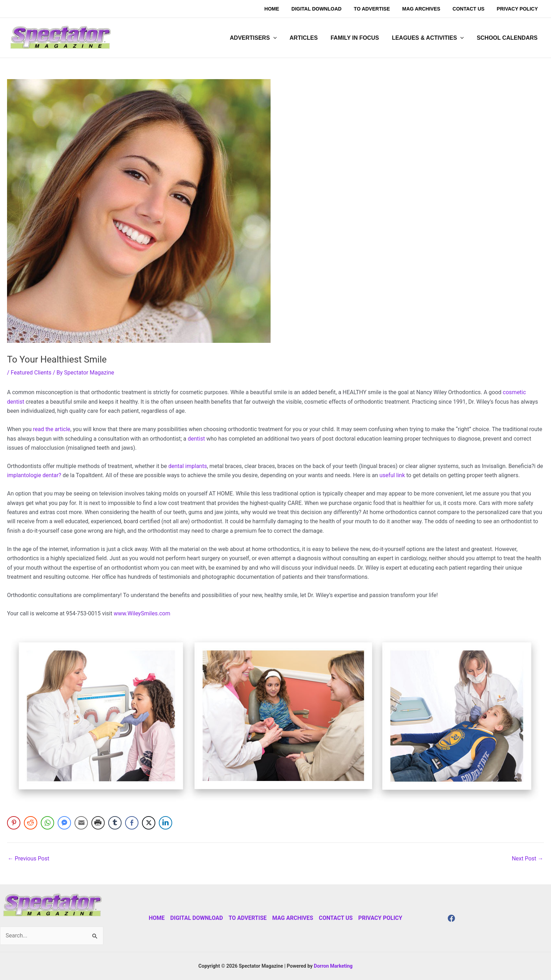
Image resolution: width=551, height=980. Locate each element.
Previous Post (28, 859)
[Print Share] (98, 823)
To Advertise (247, 918)
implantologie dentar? (34, 475)
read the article (51, 429)
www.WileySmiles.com (142, 613)
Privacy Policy (380, 918)
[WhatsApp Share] (47, 823)
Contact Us (336, 918)
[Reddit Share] (31, 823)
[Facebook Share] (132, 823)
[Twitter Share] (149, 823)
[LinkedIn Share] (166, 823)
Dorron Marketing (333, 966)
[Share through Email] (81, 823)
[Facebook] (451, 918)
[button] (261, 38)
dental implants (188, 466)
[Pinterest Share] (14, 823)
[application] (281, 38)
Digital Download (197, 918)
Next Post (527, 859)
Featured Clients (31, 373)
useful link (392, 475)
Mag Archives (293, 918)
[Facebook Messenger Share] (64, 823)
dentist (196, 439)
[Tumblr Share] (115, 823)
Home (157, 918)
